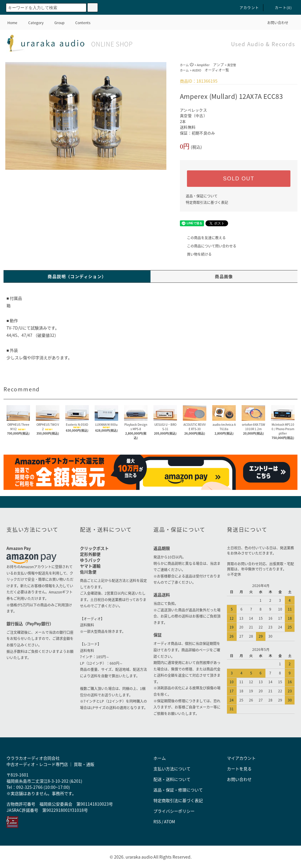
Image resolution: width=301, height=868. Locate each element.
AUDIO (211, 70)
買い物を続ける (196, 254)
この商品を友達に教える (203, 238)
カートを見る (239, 769)
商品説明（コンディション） (77, 276)
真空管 (232, 65)
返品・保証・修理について (178, 790)
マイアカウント (241, 758)
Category (32, 23)
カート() (280, 8)
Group (56, 23)
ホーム (184, 65)
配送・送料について (172, 779)
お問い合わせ (274, 23)
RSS (157, 822)
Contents (79, 23)
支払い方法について (172, 769)
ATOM (169, 822)
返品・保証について (202, 196)
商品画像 (224, 276)
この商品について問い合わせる (208, 246)
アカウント (246, 8)
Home (12, 23)
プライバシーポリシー (174, 811)
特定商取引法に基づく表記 (207, 202)
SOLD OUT (239, 179)
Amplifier (210, 65)
